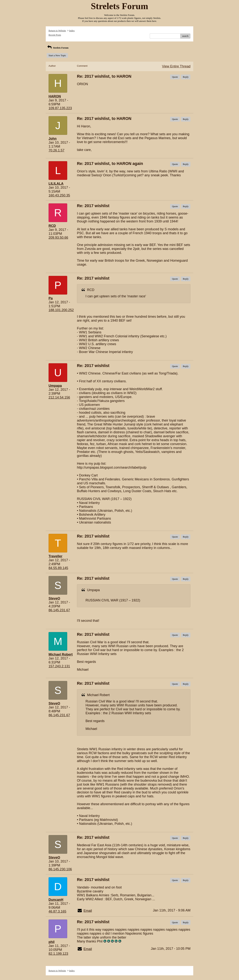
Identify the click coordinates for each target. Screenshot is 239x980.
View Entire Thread (176, 66)
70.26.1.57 (56, 150)
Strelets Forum (58, 48)
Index (72, 31)
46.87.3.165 (57, 911)
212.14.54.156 (59, 397)
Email (88, 911)
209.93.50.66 (58, 238)
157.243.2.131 (59, 666)
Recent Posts (55, 35)
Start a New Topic (57, 55)
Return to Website (57, 31)
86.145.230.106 (60, 869)
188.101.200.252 (61, 310)
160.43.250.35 (59, 195)
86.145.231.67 (59, 610)
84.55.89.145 (58, 568)
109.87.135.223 (60, 108)
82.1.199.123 (58, 954)
